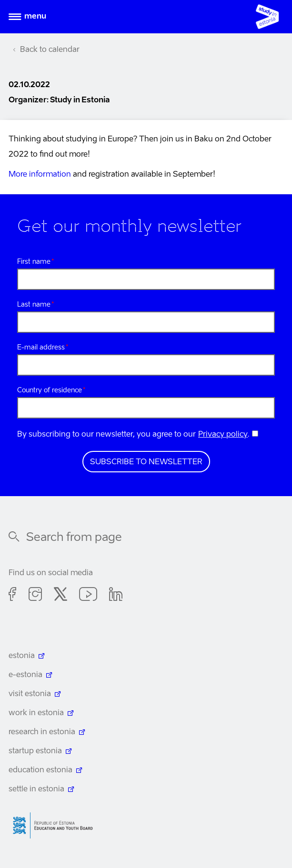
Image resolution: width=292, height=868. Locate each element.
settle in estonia (36, 789)
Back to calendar (50, 50)
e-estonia (25, 675)
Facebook (13, 596)
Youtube (88, 596)
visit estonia (30, 694)
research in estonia (42, 732)
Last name (34, 305)
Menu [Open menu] (35, 17)
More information (40, 175)
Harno (56, 825)
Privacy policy (223, 435)
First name (34, 262)
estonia (22, 656)
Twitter (60, 596)
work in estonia (36, 713)
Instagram (35, 596)
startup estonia (35, 751)
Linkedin (116, 596)
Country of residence (50, 390)
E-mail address (41, 348)
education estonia (40, 770)
